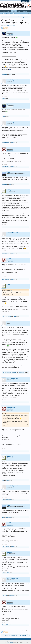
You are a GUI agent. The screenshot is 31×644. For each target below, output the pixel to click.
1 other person (21, 373)
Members (25, 11)
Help (29, 639)
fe (11, 26)
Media (19, 11)
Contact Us (25, 639)
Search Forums (5, 13)
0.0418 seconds (10, 642)
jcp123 (8, 322)
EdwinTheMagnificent (12, 80)
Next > (7, 28)
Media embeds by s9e (18, 641)
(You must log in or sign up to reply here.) (22, 630)
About (8, 11)
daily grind (6, 26)
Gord (8, 32)
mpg (14, 26)
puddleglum (5, 74)
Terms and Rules (27, 641)
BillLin (10, 74)
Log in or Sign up (25, 1)
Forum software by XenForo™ (7, 641)
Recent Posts (12, 13)
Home (3, 11)
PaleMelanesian (11, 148)
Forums (14, 11)
